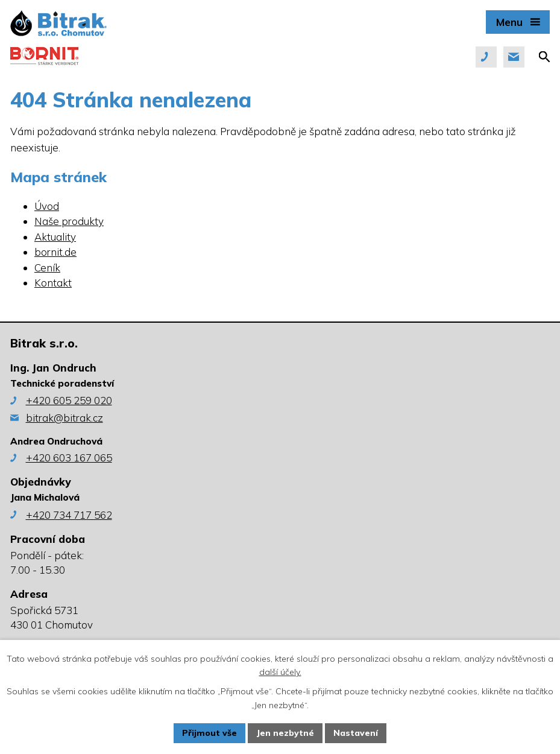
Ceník (47, 268)
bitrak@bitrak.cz (64, 418)
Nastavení (356, 733)
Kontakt (53, 283)
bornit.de (55, 252)
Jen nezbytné (285, 733)
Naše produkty (69, 221)
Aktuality (55, 237)
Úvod (47, 206)
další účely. (280, 673)
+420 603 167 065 (69, 458)
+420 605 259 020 (69, 400)
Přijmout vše (209, 733)
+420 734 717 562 (69, 515)
